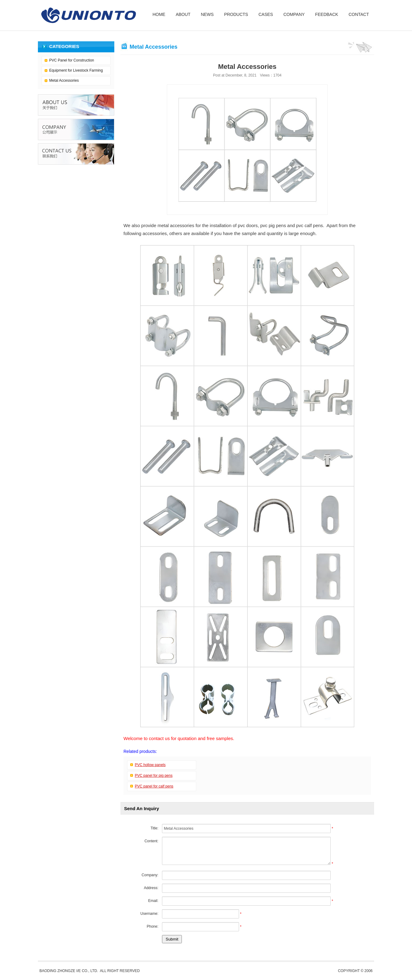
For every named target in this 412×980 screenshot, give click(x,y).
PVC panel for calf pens (154, 786)
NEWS (207, 14)
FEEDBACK (327, 14)
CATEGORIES (64, 46)
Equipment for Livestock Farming (76, 70)
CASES (266, 14)
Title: (154, 828)
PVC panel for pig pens (154, 776)
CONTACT (359, 14)
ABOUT (183, 14)
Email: (153, 901)
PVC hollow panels (150, 765)
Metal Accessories (64, 80)
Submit (172, 939)
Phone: (153, 926)
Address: (151, 888)
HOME (159, 14)
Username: (149, 914)
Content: (151, 841)
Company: (150, 875)
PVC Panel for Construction (72, 60)
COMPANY (294, 14)
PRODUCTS (236, 14)
